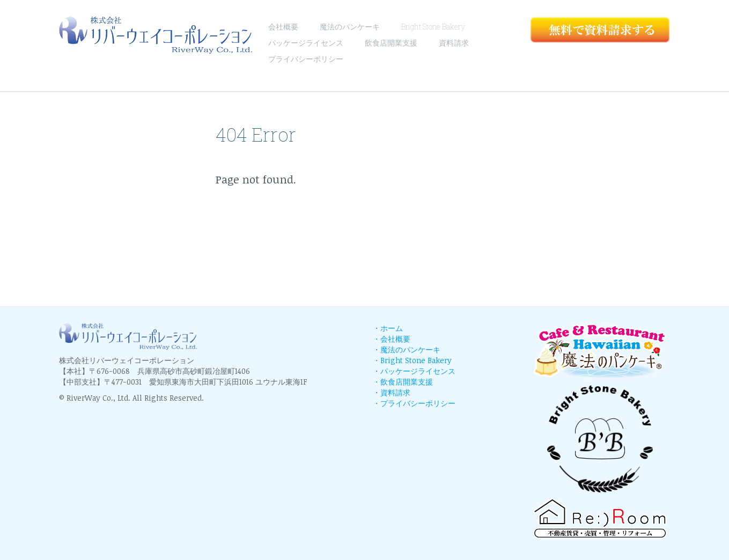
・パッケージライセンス (414, 371)
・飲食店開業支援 (403, 382)
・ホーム (388, 328)
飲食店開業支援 (391, 43)
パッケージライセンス (306, 43)
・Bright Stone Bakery (412, 360)
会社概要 (283, 27)
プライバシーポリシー (306, 59)
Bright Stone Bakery (433, 27)
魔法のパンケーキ (350, 27)
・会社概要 (392, 339)
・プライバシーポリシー (414, 403)
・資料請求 (392, 392)
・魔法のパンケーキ (407, 349)
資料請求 (454, 43)
